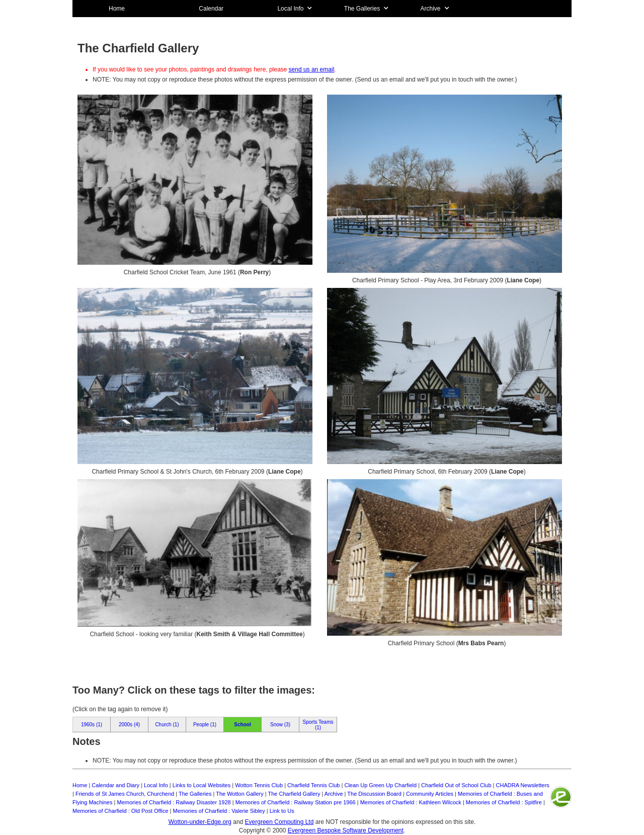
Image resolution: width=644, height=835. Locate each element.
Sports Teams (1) (318, 725)
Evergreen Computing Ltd (279, 822)
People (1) (205, 725)
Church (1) (167, 725)
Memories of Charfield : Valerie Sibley (219, 811)
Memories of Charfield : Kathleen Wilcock (411, 802)
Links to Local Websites (202, 785)
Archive (334, 794)
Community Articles (430, 794)
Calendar (211, 9)
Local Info (156, 785)
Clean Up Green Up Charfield (380, 785)
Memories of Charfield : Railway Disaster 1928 (174, 802)
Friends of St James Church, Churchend (125, 794)
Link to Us (282, 811)
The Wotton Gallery (240, 794)
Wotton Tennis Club (259, 785)
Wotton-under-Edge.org (200, 822)
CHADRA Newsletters (523, 785)
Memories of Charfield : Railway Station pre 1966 (296, 802)
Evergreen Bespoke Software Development (346, 830)
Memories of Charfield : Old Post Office (120, 811)
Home (117, 9)
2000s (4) (129, 725)
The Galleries (195, 794)
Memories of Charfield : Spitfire (504, 802)
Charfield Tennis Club (313, 785)
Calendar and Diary (115, 785)
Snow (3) (280, 725)
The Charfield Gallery (294, 794)
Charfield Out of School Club (456, 785)
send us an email (312, 69)
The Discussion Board (374, 794)
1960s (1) (92, 725)
